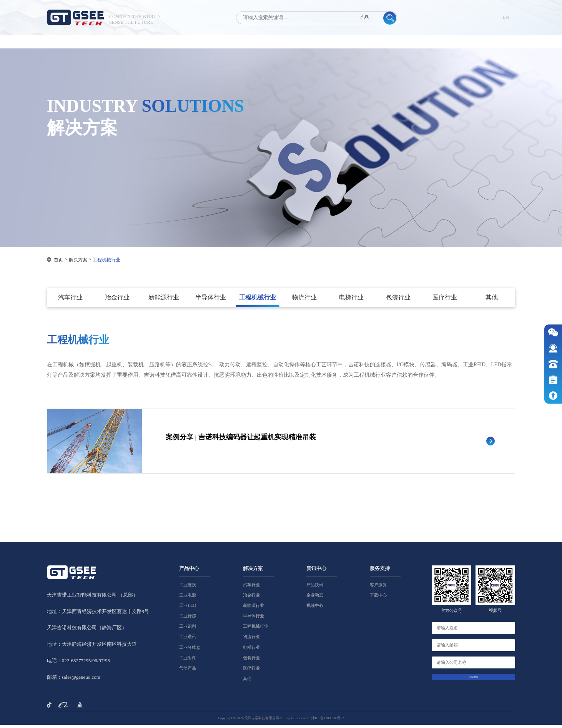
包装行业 (251, 660)
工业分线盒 (190, 650)
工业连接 (188, 587)
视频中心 (315, 608)
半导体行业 (254, 619)
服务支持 (380, 571)
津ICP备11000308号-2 (328, 721)
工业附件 (188, 660)
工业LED (188, 608)
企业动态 (315, 598)
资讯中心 (316, 571)
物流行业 (251, 640)
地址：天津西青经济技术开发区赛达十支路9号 (98, 614)
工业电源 (188, 598)
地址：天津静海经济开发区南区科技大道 (92, 647)
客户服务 (378, 587)
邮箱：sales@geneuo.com (74, 680)
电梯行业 (251, 650)
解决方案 (78, 260)
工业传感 (188, 619)
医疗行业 (251, 671)
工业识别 (188, 629)
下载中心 (378, 598)
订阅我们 (473, 682)
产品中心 (189, 571)
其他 (247, 681)
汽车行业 (251, 587)
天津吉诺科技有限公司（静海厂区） (87, 631)
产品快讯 (315, 587)
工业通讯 (188, 640)
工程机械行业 (106, 260)
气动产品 (188, 671)
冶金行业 (251, 598)
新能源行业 (254, 608)
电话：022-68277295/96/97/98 (78, 664)
